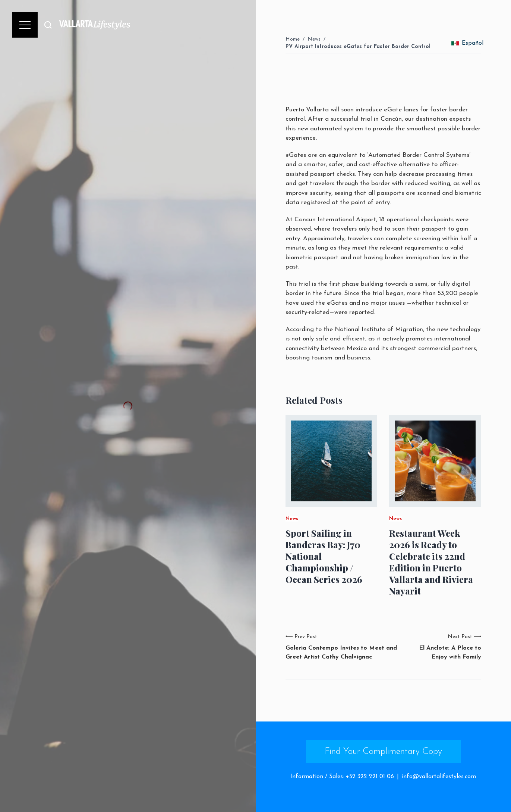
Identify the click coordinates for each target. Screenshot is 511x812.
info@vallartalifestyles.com (439, 777)
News (314, 39)
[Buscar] (48, 25)
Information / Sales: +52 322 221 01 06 (342, 777)
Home (293, 39)
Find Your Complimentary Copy (383, 752)
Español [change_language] (467, 43)
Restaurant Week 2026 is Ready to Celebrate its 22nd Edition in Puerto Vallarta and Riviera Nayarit (431, 562)
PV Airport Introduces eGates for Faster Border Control (358, 47)
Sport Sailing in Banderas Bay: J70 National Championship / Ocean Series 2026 (324, 556)
